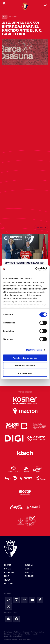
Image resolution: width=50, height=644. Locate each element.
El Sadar (29, 565)
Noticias (8, 569)
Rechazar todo (25, 373)
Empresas (29, 573)
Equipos (8, 565)
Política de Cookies (37, 632)
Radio (7, 576)
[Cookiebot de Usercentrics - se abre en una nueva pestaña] (36, 269)
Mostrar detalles (34, 350)
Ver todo (40, 227)
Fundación (30, 576)
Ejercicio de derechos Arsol (14, 634)
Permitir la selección (25, 366)
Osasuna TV (9, 573)
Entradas (8, 584)
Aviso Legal (8, 632)
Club (5, 17)
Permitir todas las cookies (25, 358)
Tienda (7, 580)
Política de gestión (31, 634)
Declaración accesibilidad (13, 636)
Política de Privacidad (21, 632)
